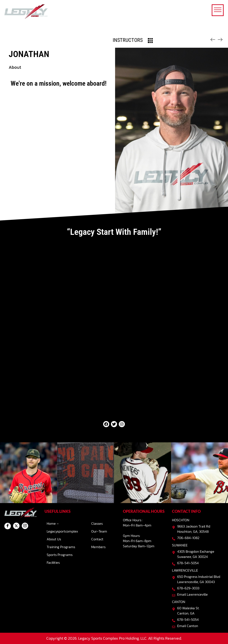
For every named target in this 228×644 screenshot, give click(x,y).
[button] (59, 67)
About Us (54, 539)
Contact (97, 539)
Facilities (53, 562)
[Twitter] (16, 526)
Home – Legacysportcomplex (62, 527)
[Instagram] (25, 526)
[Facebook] (8, 526)
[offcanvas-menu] (218, 10)
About (15, 67)
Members (98, 547)
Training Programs (61, 547)
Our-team (99, 531)
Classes (97, 523)
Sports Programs (60, 555)
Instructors (128, 40)
